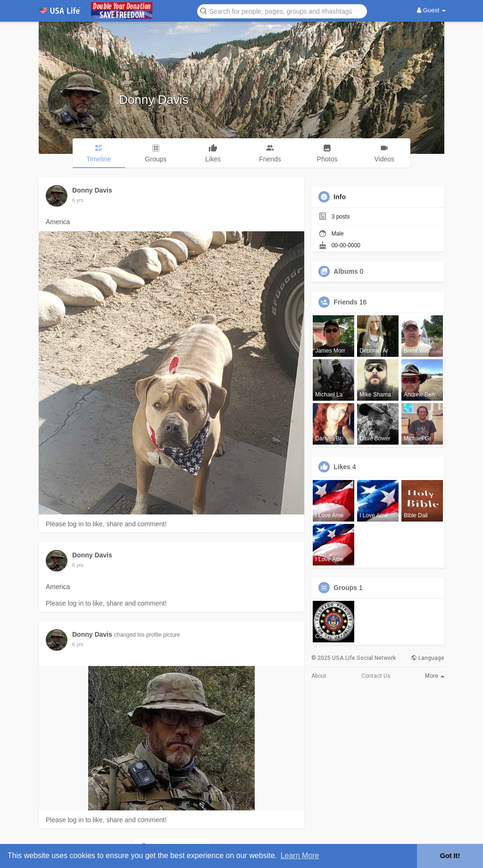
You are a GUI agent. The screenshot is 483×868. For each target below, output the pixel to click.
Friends (346, 302)
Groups (345, 588)
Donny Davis (154, 100)
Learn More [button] (300, 855)
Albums (346, 271)
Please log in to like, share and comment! (106, 524)
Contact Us (376, 676)
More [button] (435, 676)
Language (428, 658)
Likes (342, 467)
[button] (282, 11)
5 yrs (78, 200)
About (319, 676)
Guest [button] (431, 10)
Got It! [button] (450, 856)
